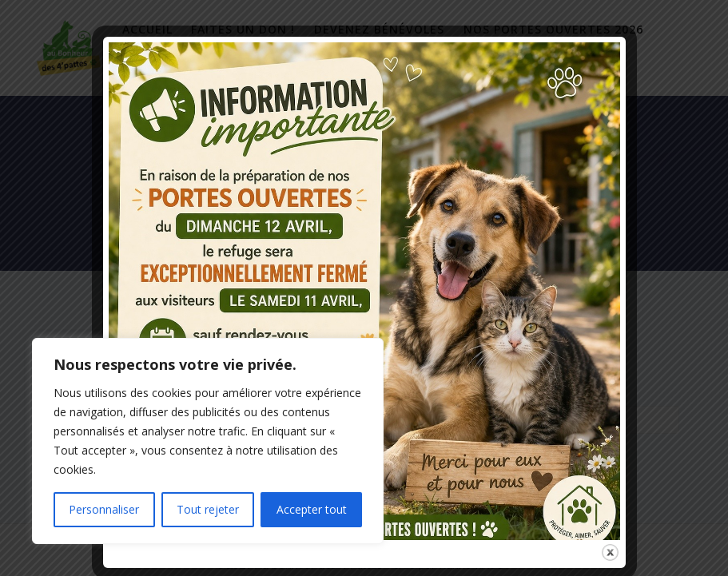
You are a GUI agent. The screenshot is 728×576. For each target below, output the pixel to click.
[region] (208, 441)
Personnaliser (104, 509)
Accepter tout (312, 509)
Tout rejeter (208, 509)
